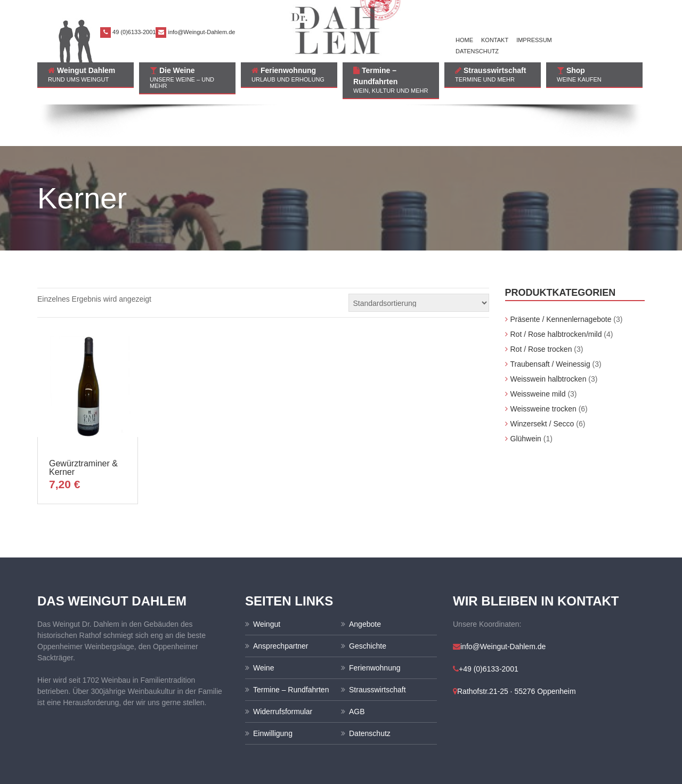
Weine (263, 626)
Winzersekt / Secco (542, 382)
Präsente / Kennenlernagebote (561, 278)
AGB (357, 670)
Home (464, 40)
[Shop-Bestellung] (419, 261)
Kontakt (495, 40)
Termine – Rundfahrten (391, 80)
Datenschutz (477, 51)
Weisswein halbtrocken (549, 337)
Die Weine (187, 78)
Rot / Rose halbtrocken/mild (556, 293)
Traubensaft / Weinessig (550, 322)
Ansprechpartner (281, 604)
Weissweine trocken (543, 367)
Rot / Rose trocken (541, 308)
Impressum (534, 40)
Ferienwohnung (289, 74)
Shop (594, 74)
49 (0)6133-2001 (134, 32)
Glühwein (526, 397)
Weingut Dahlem (86, 74)
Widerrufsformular (283, 670)
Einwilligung (273, 692)
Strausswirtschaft (493, 74)
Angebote (365, 583)
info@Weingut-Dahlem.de (201, 32)
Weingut (267, 583)
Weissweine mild (538, 352)
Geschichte (368, 604)
